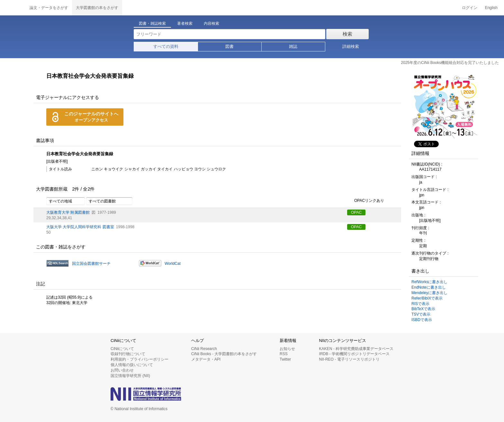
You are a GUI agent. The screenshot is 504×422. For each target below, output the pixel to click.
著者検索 (185, 23)
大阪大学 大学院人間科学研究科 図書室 (80, 227)
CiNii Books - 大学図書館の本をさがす (224, 354)
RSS (284, 354)
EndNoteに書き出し (429, 287)
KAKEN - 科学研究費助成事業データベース (356, 349)
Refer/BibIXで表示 (427, 298)
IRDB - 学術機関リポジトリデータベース (354, 354)
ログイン (470, 8)
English (491, 8)
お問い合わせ (122, 370)
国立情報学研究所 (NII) (130, 376)
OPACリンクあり (366, 201)
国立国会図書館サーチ (91, 264)
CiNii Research (204, 349)
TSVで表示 (421, 314)
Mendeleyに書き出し (429, 293)
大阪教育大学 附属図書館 (68, 212)
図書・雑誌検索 (152, 23)
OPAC (356, 212)
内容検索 (212, 23)
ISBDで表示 (422, 320)
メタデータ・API (206, 359)
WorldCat (173, 264)
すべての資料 (166, 46)
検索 (347, 34)
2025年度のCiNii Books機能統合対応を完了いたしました (450, 63)
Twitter (285, 359)
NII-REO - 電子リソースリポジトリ (349, 359)
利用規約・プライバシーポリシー (139, 359)
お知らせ (287, 349)
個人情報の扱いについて (132, 365)
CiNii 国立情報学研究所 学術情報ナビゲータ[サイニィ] (13, 8)
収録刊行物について (128, 354)
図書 (230, 46)
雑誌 (293, 46)
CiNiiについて (122, 349)
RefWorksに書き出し (429, 282)
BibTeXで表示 (423, 309)
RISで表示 (420, 304)
